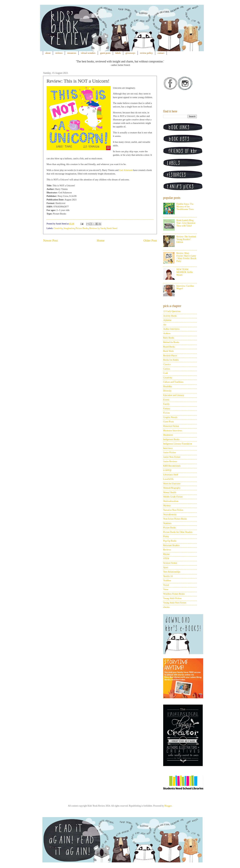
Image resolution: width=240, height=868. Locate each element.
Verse (166, 589)
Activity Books (170, 316)
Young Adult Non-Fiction (175, 603)
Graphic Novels (170, 417)
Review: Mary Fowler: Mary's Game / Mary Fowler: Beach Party (186, 257)
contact (161, 53)
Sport (166, 567)
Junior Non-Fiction (172, 457)
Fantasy (167, 409)
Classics (167, 364)
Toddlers (167, 581)
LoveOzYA (168, 479)
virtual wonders (88, 53)
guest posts (105, 53)
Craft (166, 373)
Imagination (69, 228)
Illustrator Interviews (173, 431)
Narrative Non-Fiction (173, 510)
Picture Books (82, 228)
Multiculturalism (171, 501)
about (48, 53)
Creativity (58, 228)
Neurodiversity (170, 515)
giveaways (130, 53)
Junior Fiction (169, 453)
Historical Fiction (171, 426)
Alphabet (167, 320)
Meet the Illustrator (172, 484)
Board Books (169, 347)
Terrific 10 (168, 576)
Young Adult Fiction (172, 598)
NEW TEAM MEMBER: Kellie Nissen (185, 272)
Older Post (150, 240)
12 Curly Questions (172, 311)
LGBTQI (167, 470)
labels (118, 53)
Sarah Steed (112, 228)
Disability (168, 386)
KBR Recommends (172, 466)
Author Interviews (171, 329)
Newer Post (50, 240)
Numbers (167, 523)
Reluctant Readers (171, 545)
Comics (167, 369)
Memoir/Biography (172, 488)
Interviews (168, 448)
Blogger (168, 806)
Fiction (166, 413)
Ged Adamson (126, 170)
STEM (166, 559)
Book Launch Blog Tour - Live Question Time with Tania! (186, 223)
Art (165, 325)
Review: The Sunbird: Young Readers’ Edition (186, 239)
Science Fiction (170, 563)
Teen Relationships (172, 572)
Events (166, 400)
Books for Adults (171, 360)
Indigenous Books (171, 439)
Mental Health (170, 492)
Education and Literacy (174, 395)
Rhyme (166, 554)
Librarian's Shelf (171, 475)
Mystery (167, 506)
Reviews (167, 550)
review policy (146, 53)
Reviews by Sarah (97, 228)
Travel (166, 585)
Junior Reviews (170, 462)
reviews (59, 53)
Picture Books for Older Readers (178, 532)
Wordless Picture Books (174, 594)
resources (72, 53)
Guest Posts (168, 422)
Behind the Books (171, 342)
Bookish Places (170, 356)
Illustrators (168, 435)
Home (101, 240)
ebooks (166, 607)
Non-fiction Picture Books (175, 519)
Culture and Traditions (173, 382)
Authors (167, 333)
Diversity (167, 391)
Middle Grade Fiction (173, 497)
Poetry (166, 536)
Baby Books (169, 338)
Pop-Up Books (170, 541)
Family (166, 404)
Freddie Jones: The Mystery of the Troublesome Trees (185, 207)
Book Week (168, 351)
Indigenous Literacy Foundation (178, 444)
